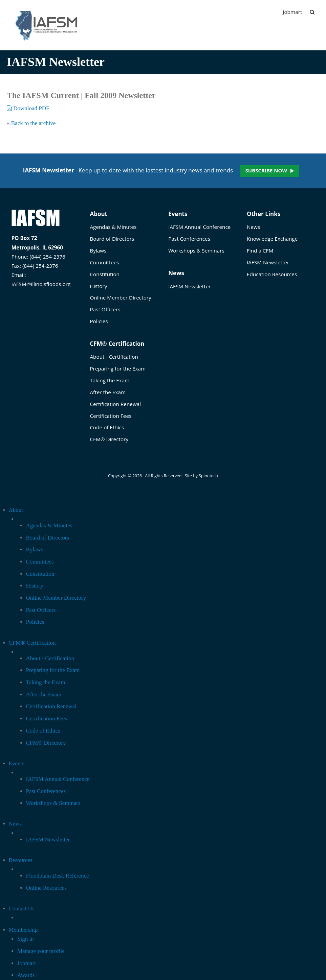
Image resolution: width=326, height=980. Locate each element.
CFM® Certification (117, 344)
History (98, 286)
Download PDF (28, 108)
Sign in (26, 939)
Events (178, 214)
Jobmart (292, 12)
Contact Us (22, 909)
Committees (104, 262)
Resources (21, 860)
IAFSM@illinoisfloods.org (41, 284)
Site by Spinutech (201, 476)
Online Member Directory (120, 297)
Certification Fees (111, 416)
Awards (26, 975)
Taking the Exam (110, 380)
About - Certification (114, 357)
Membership (23, 930)
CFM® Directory (109, 439)
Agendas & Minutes (113, 227)
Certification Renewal (115, 404)
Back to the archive (34, 123)
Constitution (105, 274)
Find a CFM (260, 250)
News (176, 273)
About (99, 214)
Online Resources (46, 888)
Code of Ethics (107, 427)
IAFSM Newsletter (189, 286)
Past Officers (105, 309)
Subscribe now (266, 170)
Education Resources (272, 274)
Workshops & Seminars (196, 250)
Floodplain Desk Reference (58, 876)
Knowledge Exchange (272, 239)
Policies (99, 321)
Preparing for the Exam (118, 368)
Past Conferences (189, 239)
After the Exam (108, 392)
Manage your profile (41, 951)
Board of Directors (112, 239)
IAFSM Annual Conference (199, 227)
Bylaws (98, 250)
